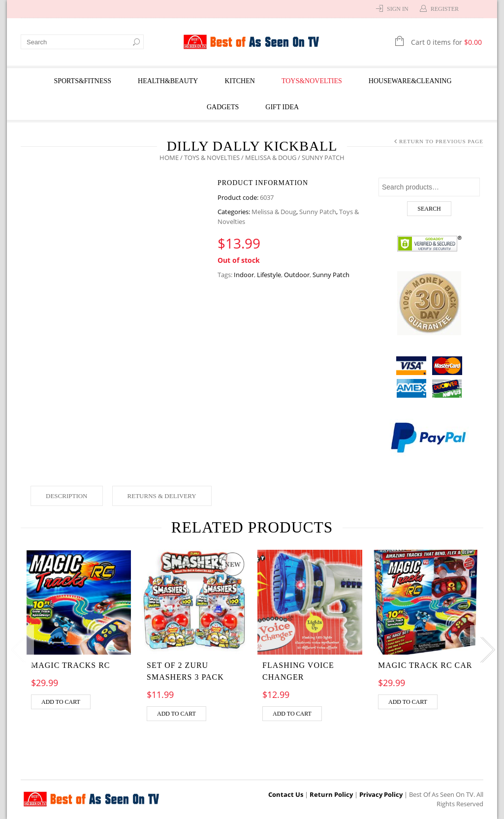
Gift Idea (282, 107)
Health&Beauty (168, 81)
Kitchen (239, 81)
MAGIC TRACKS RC (71, 665)
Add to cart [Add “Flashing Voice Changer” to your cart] (292, 714)
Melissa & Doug (271, 157)
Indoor (244, 275)
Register (445, 9)
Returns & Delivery (162, 496)
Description (67, 496)
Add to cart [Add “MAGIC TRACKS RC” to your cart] (61, 702)
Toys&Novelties (312, 81)
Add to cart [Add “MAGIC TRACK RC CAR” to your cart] (408, 702)
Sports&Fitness (82, 81)
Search (429, 209)
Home (169, 157)
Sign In (398, 9)
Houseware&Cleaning (410, 81)
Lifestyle (269, 275)
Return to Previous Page (441, 141)
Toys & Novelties (212, 157)
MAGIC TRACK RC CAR (425, 665)
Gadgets (223, 107)
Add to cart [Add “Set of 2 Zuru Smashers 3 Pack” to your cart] (176, 714)
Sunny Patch (318, 212)
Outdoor (297, 275)
